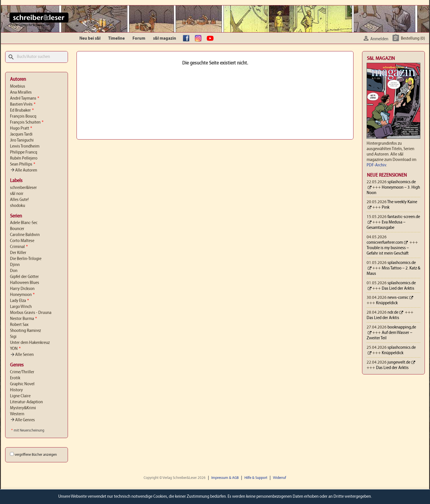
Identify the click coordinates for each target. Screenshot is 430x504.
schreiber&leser (23, 188)
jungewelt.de (399, 362)
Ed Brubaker (22, 110)
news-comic (398, 298)
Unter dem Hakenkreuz (30, 343)
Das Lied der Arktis (398, 289)
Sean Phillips (23, 164)
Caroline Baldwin (25, 235)
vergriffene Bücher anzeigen (36, 455)
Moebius (18, 86)
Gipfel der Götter (24, 277)
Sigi (13, 337)
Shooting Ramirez (25, 331)
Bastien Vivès (23, 104)
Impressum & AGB (225, 478)
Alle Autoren (24, 170)
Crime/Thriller (22, 372)
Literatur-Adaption (26, 402)
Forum (139, 39)
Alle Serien (22, 355)
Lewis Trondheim (25, 146)
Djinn (15, 265)
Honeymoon (22, 295)
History (16, 390)
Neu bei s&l (90, 39)
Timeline (116, 39)
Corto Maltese (22, 241)
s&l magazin (165, 39)
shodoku (18, 206)
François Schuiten (27, 122)
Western (17, 414)
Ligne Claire (20, 396)
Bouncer (17, 229)
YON (15, 349)
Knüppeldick (387, 303)
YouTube (212, 39)
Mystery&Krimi (23, 408)
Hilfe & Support (256, 478)
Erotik (15, 378)
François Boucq (23, 116)
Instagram (200, 39)
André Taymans (25, 98)
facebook (188, 39)
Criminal (19, 247)
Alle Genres (22, 420)
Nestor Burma (23, 319)
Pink (386, 207)
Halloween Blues (25, 283)
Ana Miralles (21, 92)
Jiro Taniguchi (22, 140)
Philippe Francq (24, 152)
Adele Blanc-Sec (24, 223)
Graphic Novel (22, 384)
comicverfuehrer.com (385, 243)
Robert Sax (19, 325)
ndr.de (393, 313)
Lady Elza (19, 301)
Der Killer (18, 253)
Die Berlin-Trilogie (26, 259)
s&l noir (17, 194)
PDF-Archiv (376, 165)
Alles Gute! (19, 200)
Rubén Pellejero (24, 158)
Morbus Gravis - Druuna (31, 313)
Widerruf (280, 478)
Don (14, 271)
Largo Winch (21, 307)
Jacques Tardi (21, 134)
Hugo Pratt (21, 128)
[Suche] (37, 57)
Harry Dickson (22, 289)
